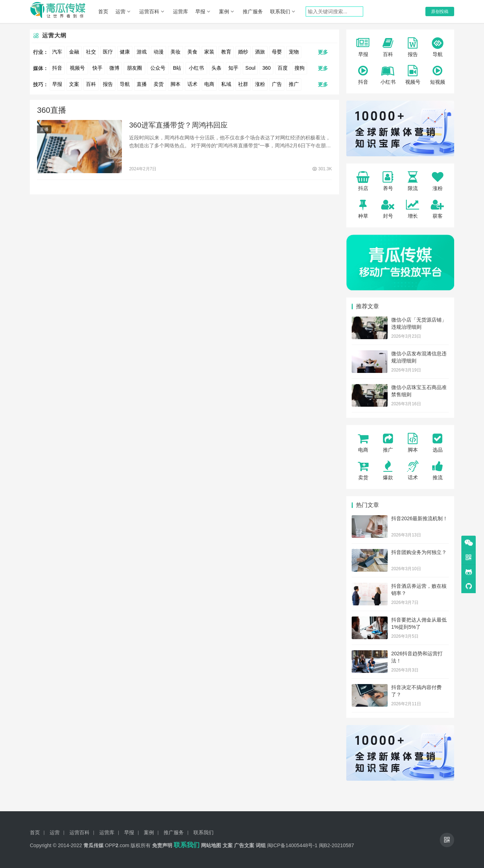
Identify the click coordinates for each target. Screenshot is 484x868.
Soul (250, 68)
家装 (209, 52)
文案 (74, 84)
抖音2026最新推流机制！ (419, 518)
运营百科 (149, 11)
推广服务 (253, 11)
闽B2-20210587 (337, 845)
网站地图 (211, 845)
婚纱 (243, 52)
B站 (177, 68)
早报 (200, 11)
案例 (224, 11)
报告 (108, 84)
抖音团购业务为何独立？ (419, 552)
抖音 (57, 68)
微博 (114, 68)
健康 (125, 52)
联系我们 (280, 11)
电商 (209, 84)
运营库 (181, 11)
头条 (216, 68)
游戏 (142, 52)
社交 (91, 52)
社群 (243, 84)
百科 (91, 84)
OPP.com (117, 845)
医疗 (108, 52)
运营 (120, 11)
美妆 (175, 52)
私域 (226, 84)
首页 (103, 11)
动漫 (159, 52)
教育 (226, 52)
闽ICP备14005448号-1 (292, 845)
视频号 (77, 68)
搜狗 (300, 68)
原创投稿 (440, 11)
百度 (283, 68)
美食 (192, 52)
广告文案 (244, 845)
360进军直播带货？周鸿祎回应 (178, 126)
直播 (142, 84)
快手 (97, 68)
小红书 (196, 68)
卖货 (159, 84)
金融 (74, 52)
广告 (277, 84)
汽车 (57, 52)
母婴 (277, 52)
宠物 (294, 52)
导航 (125, 84)
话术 (192, 84)
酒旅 (260, 52)
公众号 (158, 68)
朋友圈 (134, 68)
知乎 (233, 68)
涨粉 (260, 84)
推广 (294, 84)
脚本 (175, 84)
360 (266, 68)
